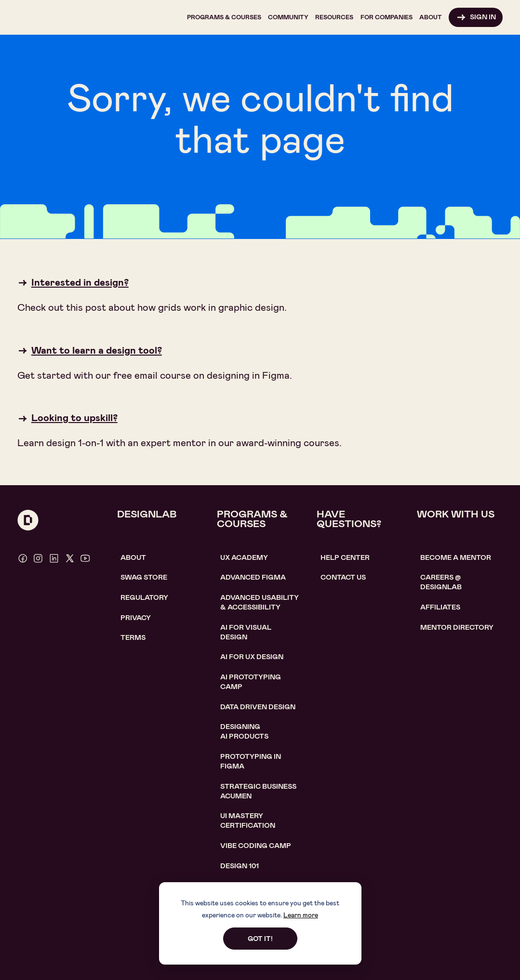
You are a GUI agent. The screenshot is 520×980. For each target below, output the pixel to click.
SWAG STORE (144, 577)
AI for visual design (246, 632)
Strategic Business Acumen (258, 791)
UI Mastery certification (248, 821)
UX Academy (244, 558)
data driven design (258, 707)
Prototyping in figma (251, 761)
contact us (343, 577)
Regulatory (144, 598)
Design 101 (240, 866)
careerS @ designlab (441, 582)
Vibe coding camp (256, 846)
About (133, 558)
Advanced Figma (253, 577)
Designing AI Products (244, 732)
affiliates (440, 607)
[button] (224, 17)
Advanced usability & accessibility (260, 603)
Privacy (136, 618)
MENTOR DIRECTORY (457, 628)
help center (345, 558)
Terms (133, 638)
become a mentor (456, 558)
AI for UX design (252, 657)
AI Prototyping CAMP (251, 682)
